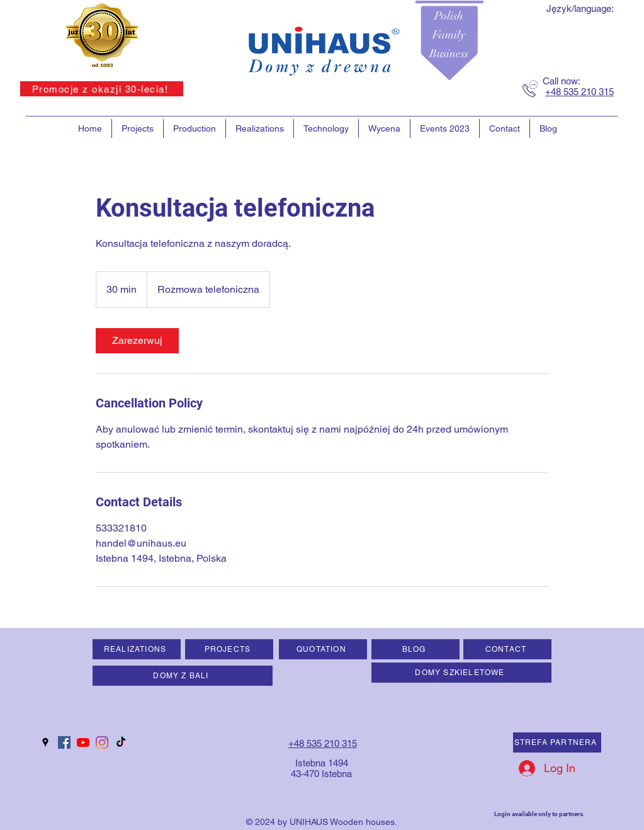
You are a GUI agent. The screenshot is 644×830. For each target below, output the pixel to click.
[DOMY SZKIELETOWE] (461, 673)
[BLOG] (415, 649)
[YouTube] (83, 742)
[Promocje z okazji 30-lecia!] (102, 89)
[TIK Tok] (121, 742)
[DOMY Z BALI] (183, 676)
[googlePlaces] (45, 742)
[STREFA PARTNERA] (557, 742)
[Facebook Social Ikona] (64, 742)
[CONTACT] (507, 649)
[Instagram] (102, 742)
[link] (137, 341)
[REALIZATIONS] (137, 649)
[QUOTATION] (323, 649)
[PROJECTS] (229, 649)
